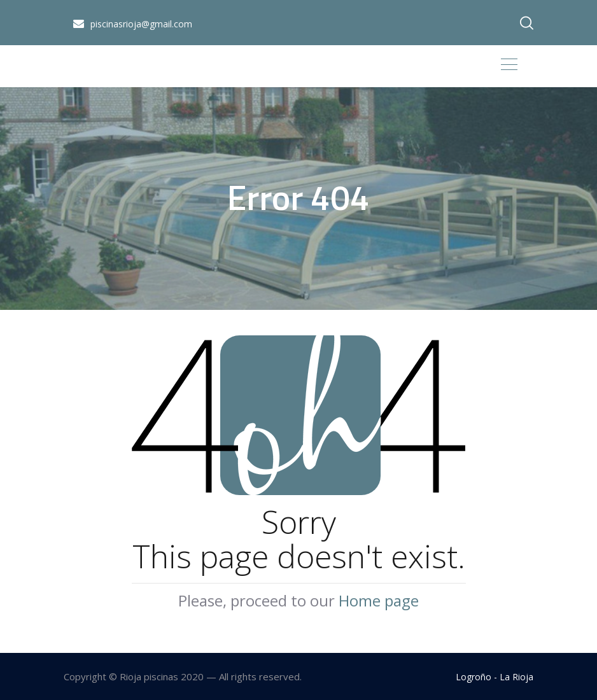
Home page (379, 600)
